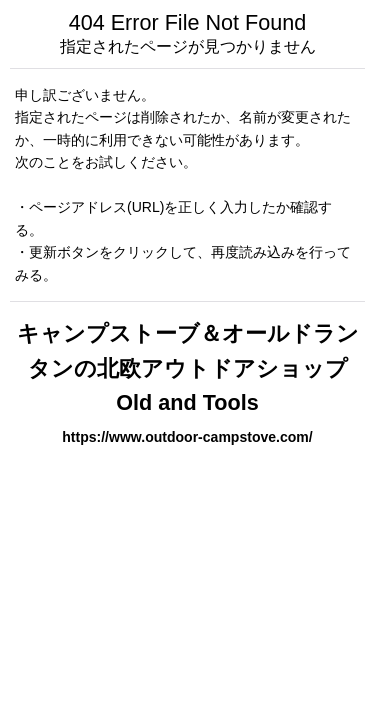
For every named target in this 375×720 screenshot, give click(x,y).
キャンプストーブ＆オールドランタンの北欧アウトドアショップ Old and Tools (188, 368)
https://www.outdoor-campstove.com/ (187, 437)
